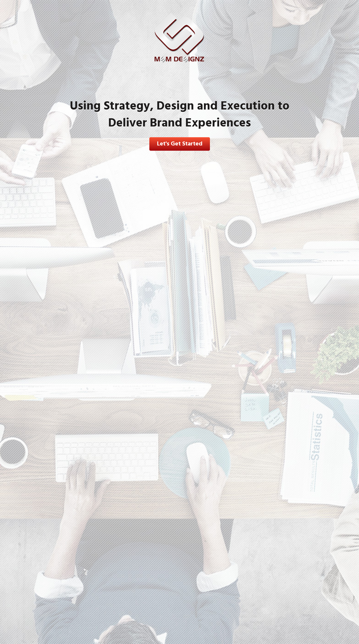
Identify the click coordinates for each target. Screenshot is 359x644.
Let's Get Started (180, 144)
